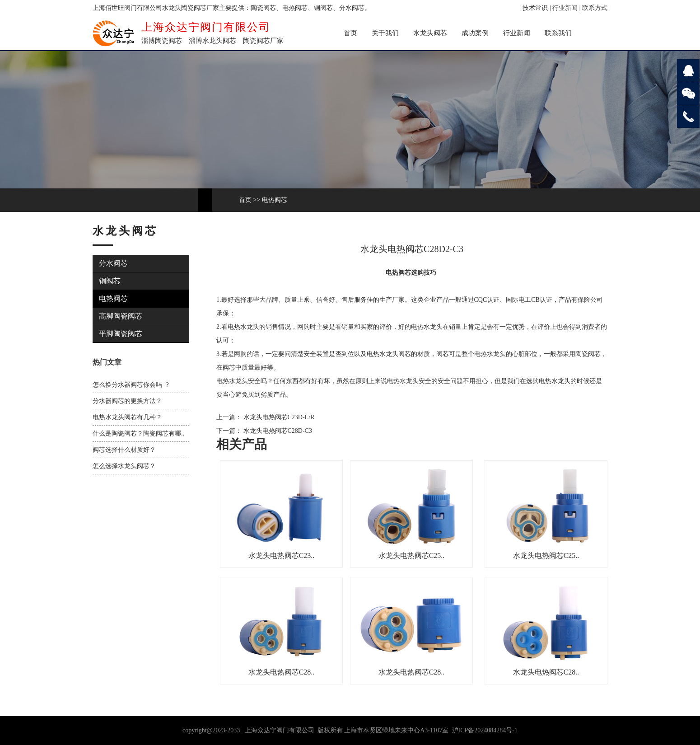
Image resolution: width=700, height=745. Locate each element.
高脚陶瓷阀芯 (121, 316)
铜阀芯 (110, 281)
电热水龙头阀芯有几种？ (127, 417)
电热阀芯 (275, 200)
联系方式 (595, 8)
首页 (350, 33)
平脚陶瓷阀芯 (121, 334)
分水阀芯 (113, 263)
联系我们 (558, 33)
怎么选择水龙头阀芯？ (124, 466)
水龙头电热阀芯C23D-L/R (278, 417)
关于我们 (385, 33)
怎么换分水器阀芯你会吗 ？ (131, 385)
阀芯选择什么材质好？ (124, 450)
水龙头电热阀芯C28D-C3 (277, 431)
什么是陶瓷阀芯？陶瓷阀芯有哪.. (138, 433)
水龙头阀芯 (430, 33)
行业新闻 (565, 8)
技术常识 (535, 8)
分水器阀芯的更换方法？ (127, 401)
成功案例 (475, 33)
